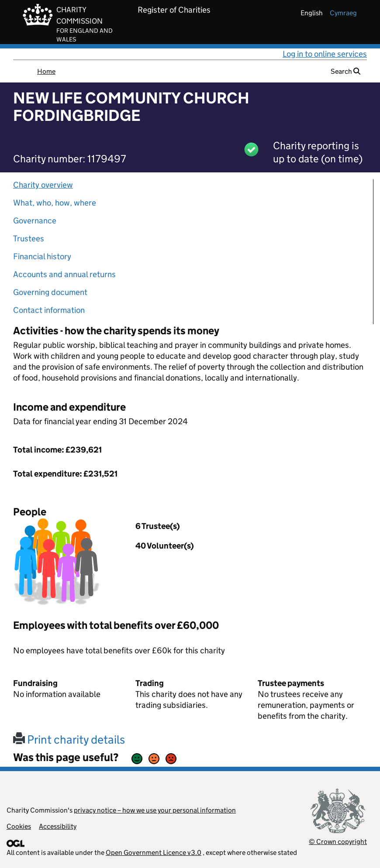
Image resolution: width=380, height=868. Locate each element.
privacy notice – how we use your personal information (155, 810)
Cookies (19, 826)
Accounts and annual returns (64, 274)
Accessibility (58, 826)
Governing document (50, 292)
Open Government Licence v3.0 (154, 853)
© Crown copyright (338, 842)
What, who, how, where (55, 203)
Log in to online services (325, 54)
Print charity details (69, 739)
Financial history (42, 256)
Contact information (49, 310)
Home (46, 71)
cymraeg (343, 13)
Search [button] (345, 71)
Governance (35, 221)
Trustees (29, 238)
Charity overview (43, 185)
